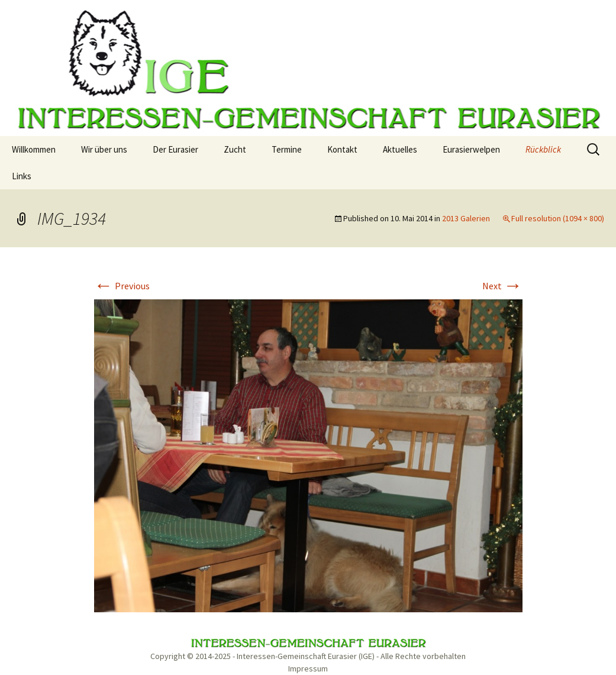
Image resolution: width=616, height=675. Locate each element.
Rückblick (543, 149)
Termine (287, 149)
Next (502, 286)
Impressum (308, 668)
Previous (122, 286)
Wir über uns (104, 149)
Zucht (235, 149)
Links (22, 176)
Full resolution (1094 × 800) (558, 218)
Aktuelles (400, 149)
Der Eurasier (175, 149)
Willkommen (34, 149)
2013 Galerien (466, 218)
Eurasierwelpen (471, 149)
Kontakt (342, 149)
